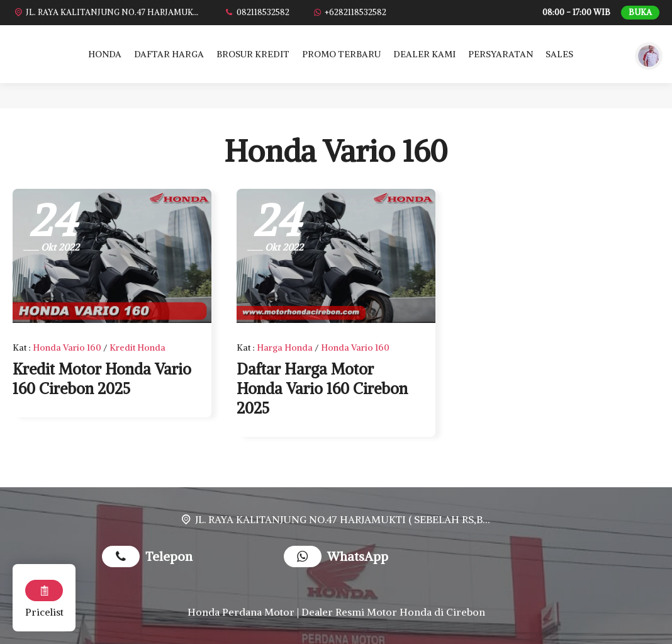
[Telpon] (256, 12)
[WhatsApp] (349, 12)
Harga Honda (285, 347)
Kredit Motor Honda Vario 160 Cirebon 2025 (102, 379)
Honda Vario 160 (67, 347)
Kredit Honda (137, 347)
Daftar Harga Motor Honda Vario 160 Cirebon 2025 (322, 388)
